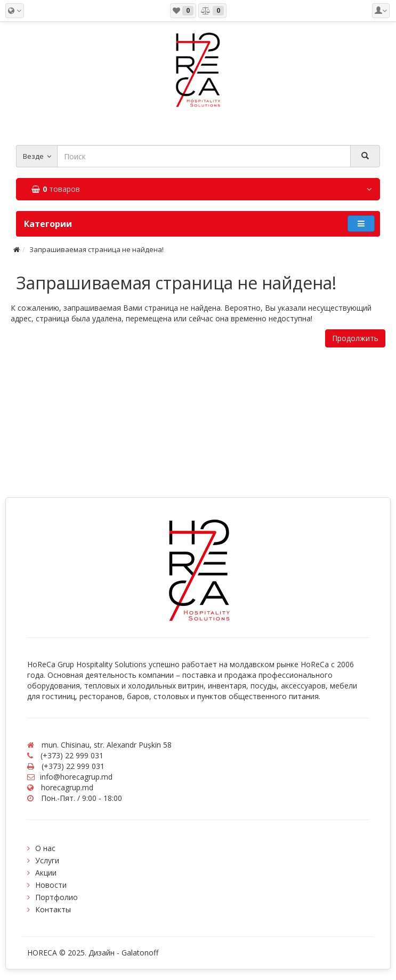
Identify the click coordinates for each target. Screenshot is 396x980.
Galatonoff (140, 953)
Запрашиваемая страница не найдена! (96, 249)
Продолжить (355, 338)
